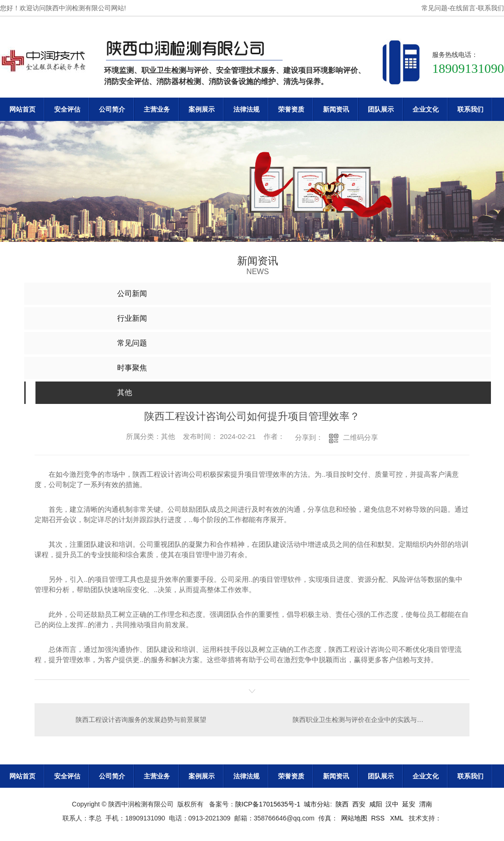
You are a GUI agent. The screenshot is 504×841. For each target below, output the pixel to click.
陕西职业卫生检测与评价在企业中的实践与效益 (361, 720)
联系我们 (491, 8)
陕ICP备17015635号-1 (268, 804)
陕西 (342, 804)
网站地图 (354, 818)
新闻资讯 (336, 109)
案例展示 (202, 109)
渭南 (426, 804)
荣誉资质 (291, 109)
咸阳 (376, 804)
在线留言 (462, 8)
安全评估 (67, 109)
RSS (379, 818)
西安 (359, 804)
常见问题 (434, 8)
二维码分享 (360, 437)
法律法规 (246, 109)
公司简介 (112, 109)
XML (398, 818)
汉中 (392, 804)
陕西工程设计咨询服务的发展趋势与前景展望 (141, 720)
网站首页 (22, 109)
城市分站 (317, 804)
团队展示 (381, 109)
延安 (409, 804)
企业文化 (426, 109)
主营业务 (157, 109)
